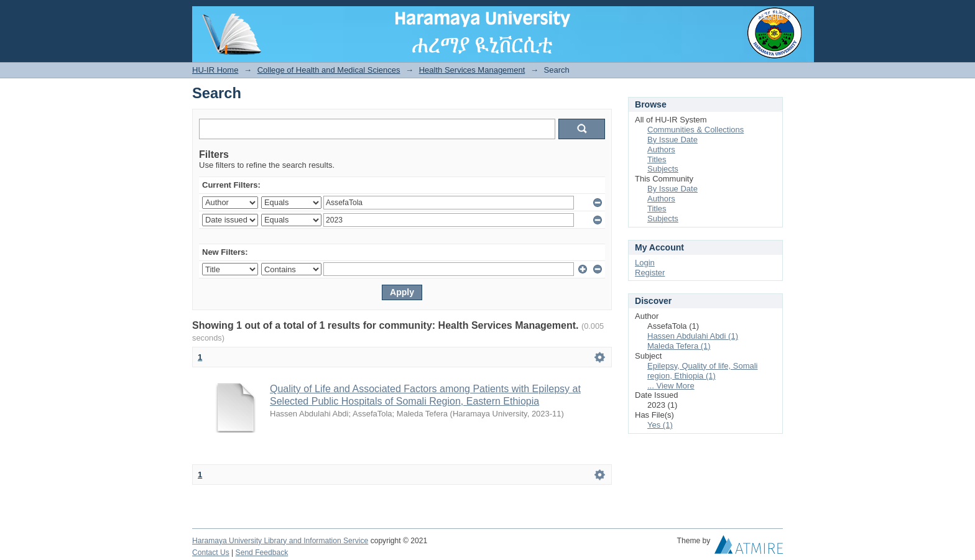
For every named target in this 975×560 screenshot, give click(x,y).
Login (773, 15)
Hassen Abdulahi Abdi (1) (693, 336)
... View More (671, 386)
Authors (661, 149)
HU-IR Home (215, 70)
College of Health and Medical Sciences (329, 70)
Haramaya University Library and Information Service (280, 541)
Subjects (663, 169)
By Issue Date (672, 140)
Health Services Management (472, 70)
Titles (657, 159)
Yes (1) (660, 425)
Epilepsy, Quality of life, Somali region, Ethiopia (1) (703, 371)
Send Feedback (262, 553)
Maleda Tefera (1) (679, 346)
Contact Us (211, 553)
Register (650, 273)
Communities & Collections (695, 130)
